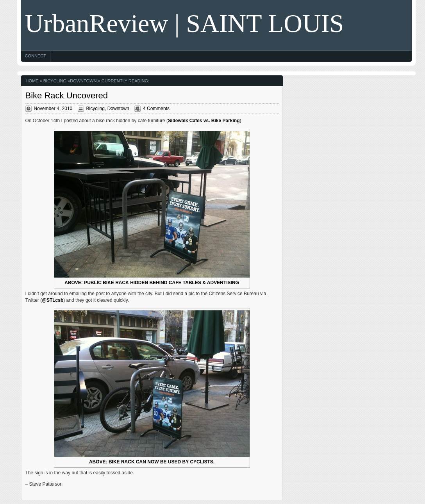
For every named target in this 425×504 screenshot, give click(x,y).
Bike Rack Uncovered (67, 95)
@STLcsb (53, 300)
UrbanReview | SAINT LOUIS (185, 23)
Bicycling (55, 81)
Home (32, 81)
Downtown (83, 81)
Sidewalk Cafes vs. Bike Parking (204, 121)
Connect (36, 56)
